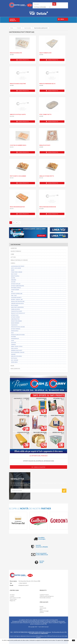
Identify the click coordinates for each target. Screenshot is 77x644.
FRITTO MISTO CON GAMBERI (18, 176)
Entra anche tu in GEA (15, 598)
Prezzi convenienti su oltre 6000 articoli (42, 554)
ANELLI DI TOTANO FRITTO (47, 176)
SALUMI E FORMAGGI (16, 251)
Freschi (41, 607)
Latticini (42, 613)
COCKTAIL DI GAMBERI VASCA (18, 145)
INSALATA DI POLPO (45, 145)
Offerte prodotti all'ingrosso (47, 596)
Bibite (41, 610)
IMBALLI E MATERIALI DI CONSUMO (19, 260)
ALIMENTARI (14, 248)
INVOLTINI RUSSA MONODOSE (48, 207)
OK (73, 640)
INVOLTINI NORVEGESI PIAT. (17, 207)
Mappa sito (13, 601)
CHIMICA (13, 263)
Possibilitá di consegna (42, 539)
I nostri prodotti (13, 20)
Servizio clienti (42, 562)
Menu (61, 19)
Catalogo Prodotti (44, 595)
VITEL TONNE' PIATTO (45, 114)
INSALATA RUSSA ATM (16, 53)
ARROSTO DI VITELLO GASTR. (18, 114)
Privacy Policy (13, 600)
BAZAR (12, 366)
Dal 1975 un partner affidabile (42, 547)
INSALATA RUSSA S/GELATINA (18, 84)
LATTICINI (13, 257)
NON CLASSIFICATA (15, 369)
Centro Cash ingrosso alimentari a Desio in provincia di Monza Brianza (27, 636)
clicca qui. (66, 640)
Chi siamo (12, 595)
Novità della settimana (45, 598)
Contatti (12, 596)
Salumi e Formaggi (44, 611)
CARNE (12, 254)
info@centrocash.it (23, 586)
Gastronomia (43, 608)
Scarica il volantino (39, 467)
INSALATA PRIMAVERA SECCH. (47, 84)
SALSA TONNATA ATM (45, 53)
